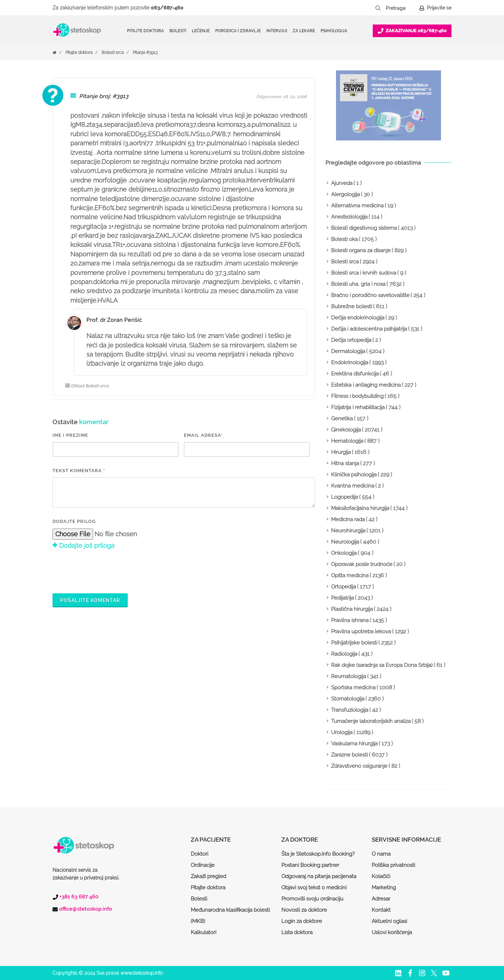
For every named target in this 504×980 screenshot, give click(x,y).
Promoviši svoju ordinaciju (312, 899)
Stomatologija (348, 699)
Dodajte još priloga (83, 546)
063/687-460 (167, 8)
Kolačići (381, 876)
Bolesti (199, 899)
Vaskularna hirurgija (354, 744)
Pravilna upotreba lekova (361, 632)
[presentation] (106, 571)
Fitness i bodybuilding (357, 396)
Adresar (381, 899)
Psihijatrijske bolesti (354, 643)
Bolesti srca (113, 53)
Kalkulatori (204, 932)
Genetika (342, 419)
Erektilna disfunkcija (355, 374)
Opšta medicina (350, 575)
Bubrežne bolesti (352, 306)
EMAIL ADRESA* (203, 435)
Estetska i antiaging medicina (366, 385)
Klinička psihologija (354, 475)
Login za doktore (302, 921)
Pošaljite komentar (90, 600)
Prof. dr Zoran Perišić (114, 320)
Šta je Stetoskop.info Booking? (318, 854)
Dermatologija (348, 351)
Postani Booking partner (310, 865)
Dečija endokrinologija (358, 318)
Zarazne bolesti (349, 755)
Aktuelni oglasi (389, 921)
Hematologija (347, 441)
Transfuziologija (350, 710)
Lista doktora (297, 932)
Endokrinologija (350, 363)
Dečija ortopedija (351, 340)
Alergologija (345, 194)
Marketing (384, 888)
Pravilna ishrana (350, 620)
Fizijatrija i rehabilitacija (358, 407)
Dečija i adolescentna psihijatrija (369, 329)
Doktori (199, 854)
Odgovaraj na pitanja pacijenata (319, 876)
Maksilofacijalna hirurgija (360, 508)
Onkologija (344, 553)
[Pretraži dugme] (378, 8)
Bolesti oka (344, 239)
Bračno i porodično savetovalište (370, 295)
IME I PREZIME (70, 435)
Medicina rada (348, 519)
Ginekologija (346, 430)
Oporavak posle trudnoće (362, 564)
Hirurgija (341, 452)
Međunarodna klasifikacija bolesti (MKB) (230, 916)
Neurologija (345, 542)
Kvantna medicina (353, 486)
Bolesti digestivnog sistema (364, 228)
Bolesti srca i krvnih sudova (364, 273)
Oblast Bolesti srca (87, 386)
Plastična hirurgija (352, 609)
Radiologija (344, 654)
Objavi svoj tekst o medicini (314, 888)
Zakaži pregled (208, 876)
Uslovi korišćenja (392, 932)
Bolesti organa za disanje (361, 250)
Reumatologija (349, 676)
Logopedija (345, 497)
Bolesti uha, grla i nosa (358, 284)
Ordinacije (203, 865)
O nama (381, 854)
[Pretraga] (400, 8)
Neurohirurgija (348, 531)
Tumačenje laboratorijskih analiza (371, 721)
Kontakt (381, 910)
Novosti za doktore (304, 910)
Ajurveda (342, 183)
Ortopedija (344, 587)
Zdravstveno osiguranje (359, 766)
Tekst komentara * (79, 471)
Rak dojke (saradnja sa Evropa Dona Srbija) (382, 665)
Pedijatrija (342, 598)
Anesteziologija (349, 217)
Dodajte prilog (74, 521)
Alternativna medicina (357, 206)
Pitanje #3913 (145, 53)
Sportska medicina (353, 688)
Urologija (342, 732)
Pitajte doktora (145, 31)
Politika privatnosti (393, 865)
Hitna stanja (345, 463)
